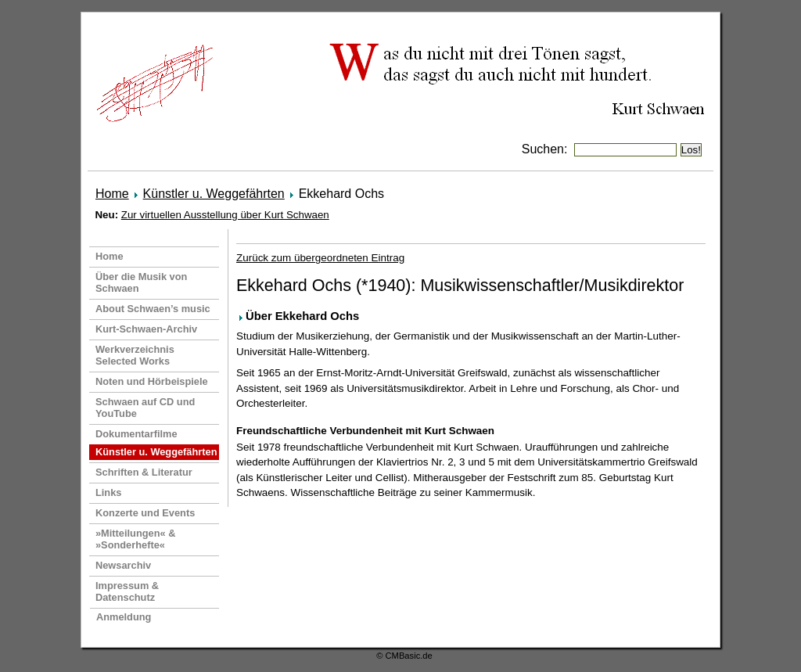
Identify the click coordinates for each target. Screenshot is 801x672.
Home (112, 194)
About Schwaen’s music (153, 309)
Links (108, 492)
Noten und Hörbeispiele (152, 381)
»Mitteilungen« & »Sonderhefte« (135, 539)
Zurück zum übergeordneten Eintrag (320, 258)
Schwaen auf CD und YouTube (145, 408)
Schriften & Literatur (144, 472)
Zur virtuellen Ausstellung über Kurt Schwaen (225, 215)
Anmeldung (124, 617)
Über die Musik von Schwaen (141, 282)
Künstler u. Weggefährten (214, 194)
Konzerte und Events (145, 513)
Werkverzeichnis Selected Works (135, 355)
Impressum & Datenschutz (127, 591)
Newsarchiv (123, 565)
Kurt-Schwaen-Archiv (146, 329)
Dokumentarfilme (136, 434)
